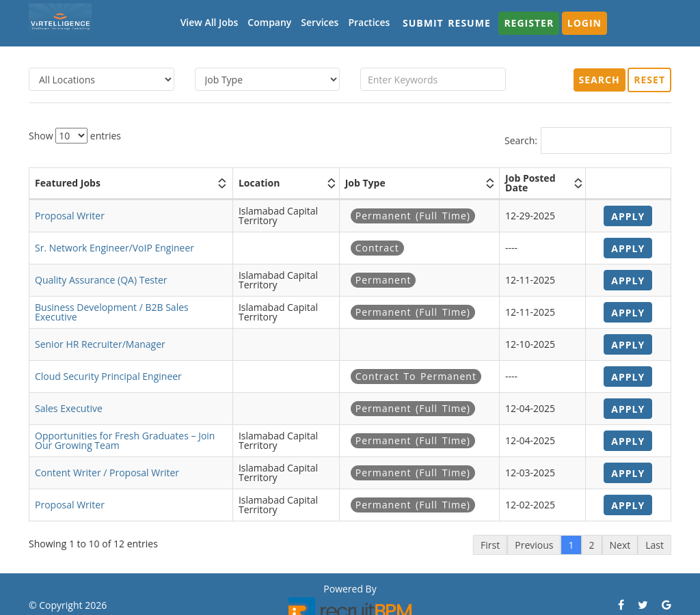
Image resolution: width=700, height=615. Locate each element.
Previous (534, 545)
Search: (588, 140)
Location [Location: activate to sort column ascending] (259, 183)
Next (620, 545)
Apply (628, 216)
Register (529, 23)
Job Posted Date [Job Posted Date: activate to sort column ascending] (530, 183)
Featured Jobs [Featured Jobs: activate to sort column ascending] (68, 183)
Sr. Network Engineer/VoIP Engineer (115, 248)
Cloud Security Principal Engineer (108, 376)
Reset (649, 80)
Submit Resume (447, 23)
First (490, 545)
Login (584, 23)
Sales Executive (69, 408)
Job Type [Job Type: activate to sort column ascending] (365, 183)
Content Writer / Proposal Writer (107, 473)
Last (655, 545)
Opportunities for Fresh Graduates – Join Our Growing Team (125, 440)
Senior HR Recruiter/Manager (100, 344)
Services (320, 22)
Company (269, 22)
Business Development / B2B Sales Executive (112, 312)
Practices (369, 22)
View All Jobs (210, 22)
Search (600, 80)
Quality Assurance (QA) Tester (101, 280)
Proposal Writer (70, 216)
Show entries (75, 136)
